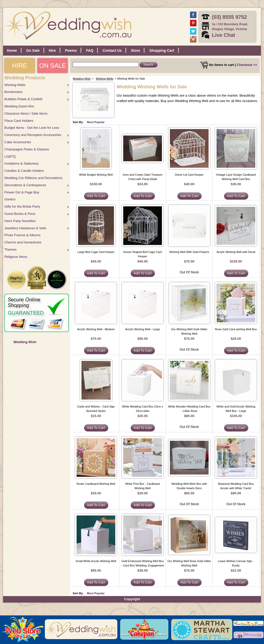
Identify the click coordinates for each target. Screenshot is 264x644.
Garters (10, 199)
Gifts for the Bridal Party (22, 206)
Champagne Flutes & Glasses (27, 149)
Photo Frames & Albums (22, 235)
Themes (10, 249)
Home (12, 50)
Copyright (132, 599)
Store (136, 50)
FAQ (90, 50)
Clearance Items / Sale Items (26, 113)
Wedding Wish (25, 342)
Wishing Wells (15, 85)
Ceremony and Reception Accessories (33, 135)
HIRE (19, 66)
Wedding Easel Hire (19, 106)
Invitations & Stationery (22, 163)
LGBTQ (10, 156)
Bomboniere (13, 92)
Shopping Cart (162, 50)
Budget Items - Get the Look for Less (32, 128)
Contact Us (112, 50)
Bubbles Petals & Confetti (23, 99)
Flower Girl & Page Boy (22, 192)
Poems (71, 50)
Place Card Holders (19, 121)
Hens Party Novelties (20, 221)
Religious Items (16, 257)
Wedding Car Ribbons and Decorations (33, 178)
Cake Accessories (18, 142)
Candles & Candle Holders (24, 171)
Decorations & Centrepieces (25, 185)
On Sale (33, 50)
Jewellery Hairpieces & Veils (25, 228)
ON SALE (53, 66)
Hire (52, 50)
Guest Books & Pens (20, 214)
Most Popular (96, 122)
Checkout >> (247, 65)
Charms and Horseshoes (23, 242)
